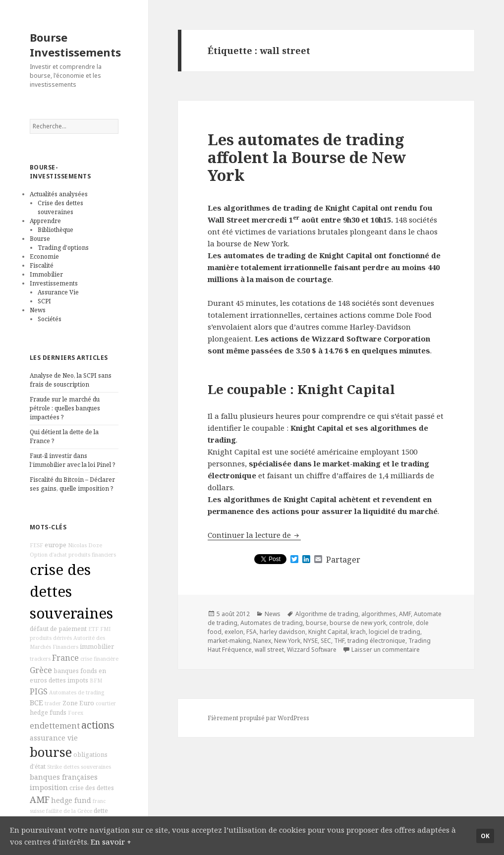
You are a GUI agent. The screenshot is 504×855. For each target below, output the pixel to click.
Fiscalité (42, 265)
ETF (93, 629)
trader (53, 703)
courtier (106, 703)
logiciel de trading (394, 632)
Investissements (54, 283)
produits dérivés (51, 638)
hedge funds (48, 712)
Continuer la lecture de (254, 535)
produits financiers (92, 555)
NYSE (310, 641)
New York (287, 641)
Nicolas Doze (85, 545)
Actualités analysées (59, 194)
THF (339, 641)
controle (401, 623)
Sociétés (50, 319)
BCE (36, 703)
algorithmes (379, 614)
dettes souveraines (87, 767)
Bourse (40, 239)
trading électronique (376, 641)
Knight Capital (328, 632)
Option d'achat (48, 555)
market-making (229, 641)
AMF (40, 799)
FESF (36, 545)
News (38, 310)
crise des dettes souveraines (71, 591)
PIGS (39, 691)
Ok (485, 836)
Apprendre (45, 221)
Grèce (41, 670)
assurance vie (54, 738)
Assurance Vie (58, 292)
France (65, 658)
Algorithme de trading (327, 614)
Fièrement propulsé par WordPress (258, 718)
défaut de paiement (58, 629)
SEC (326, 641)
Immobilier (46, 274)
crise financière (99, 659)
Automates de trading (77, 692)
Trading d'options (63, 248)
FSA (252, 632)
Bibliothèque (56, 230)
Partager (343, 560)
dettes (57, 680)
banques (66, 671)
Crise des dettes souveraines (60, 207)
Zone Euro (78, 703)
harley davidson (282, 632)
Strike (55, 767)
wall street (269, 650)
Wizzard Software (312, 650)
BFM (96, 681)
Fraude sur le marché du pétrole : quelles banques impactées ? (65, 408)
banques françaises (64, 777)
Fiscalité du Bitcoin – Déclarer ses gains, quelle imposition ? (72, 484)
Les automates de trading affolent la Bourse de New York (307, 157)
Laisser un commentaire (386, 650)
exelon (234, 632)
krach (358, 632)
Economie (44, 256)
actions (98, 725)
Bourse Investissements (75, 45)
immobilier (97, 647)
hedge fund (71, 800)
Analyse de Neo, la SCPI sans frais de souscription (71, 380)
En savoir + (111, 842)
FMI (105, 629)
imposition (49, 787)
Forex (76, 713)
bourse (51, 752)
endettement (55, 726)
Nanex (262, 641)
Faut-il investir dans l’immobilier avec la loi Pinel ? (72, 460)
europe (56, 545)
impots (78, 680)
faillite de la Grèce (69, 811)
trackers (40, 659)
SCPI (44, 301)
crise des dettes (92, 788)
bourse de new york (358, 623)
